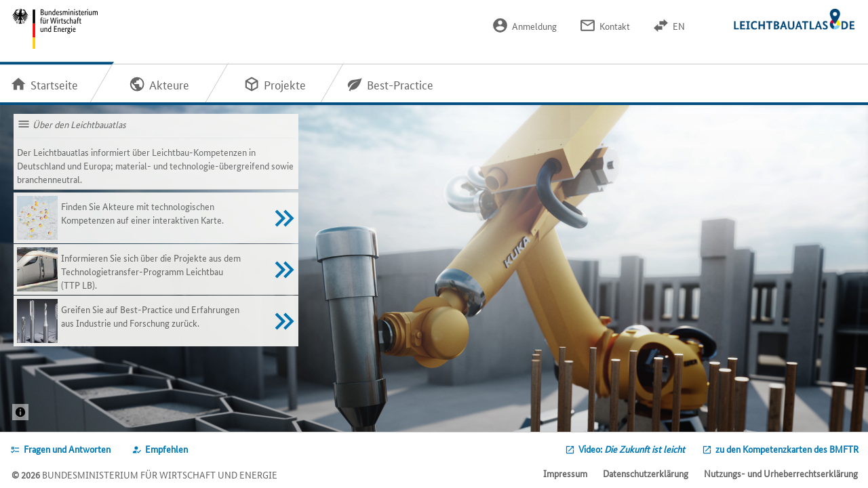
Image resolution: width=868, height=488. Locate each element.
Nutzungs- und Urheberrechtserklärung (781, 473)
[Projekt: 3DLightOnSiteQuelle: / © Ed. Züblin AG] (20, 412)
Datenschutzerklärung (646, 473)
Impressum (565, 473)
